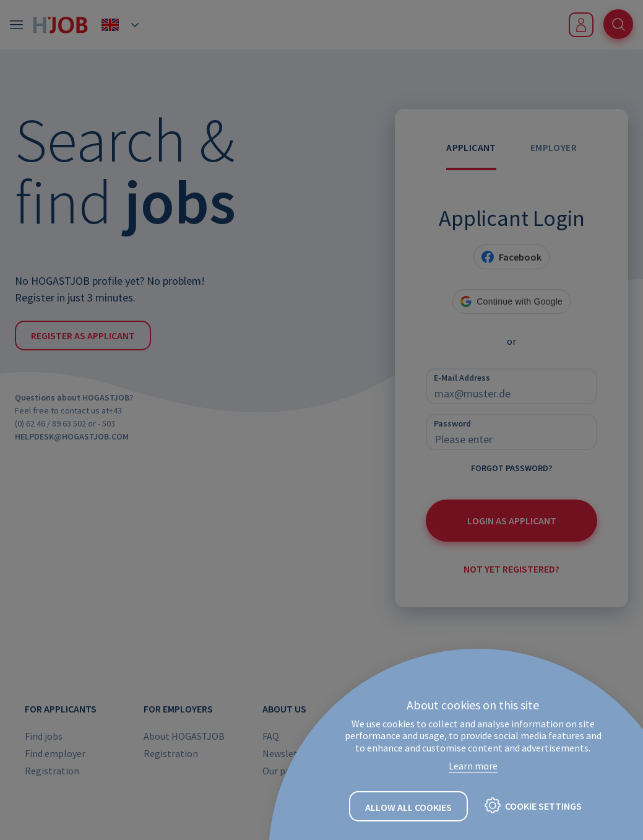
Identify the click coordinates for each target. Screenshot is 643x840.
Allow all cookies (408, 807)
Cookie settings (543, 806)
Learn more (473, 766)
